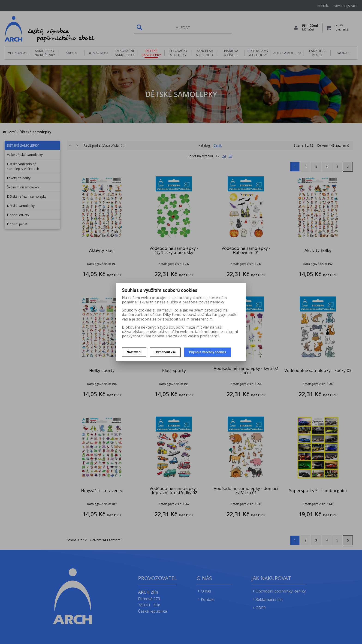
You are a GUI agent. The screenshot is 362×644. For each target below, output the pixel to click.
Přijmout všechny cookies (207, 352)
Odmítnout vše (165, 352)
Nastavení (134, 352)
